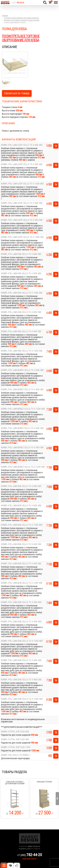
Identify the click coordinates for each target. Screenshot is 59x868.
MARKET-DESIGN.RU (34, 846)
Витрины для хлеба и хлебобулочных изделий (22, 20)
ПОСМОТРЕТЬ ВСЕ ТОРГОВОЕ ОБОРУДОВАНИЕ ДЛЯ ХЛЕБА (21, 38)
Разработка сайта (25, 849)
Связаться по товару (17, 93)
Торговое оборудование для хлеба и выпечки (21, 18)
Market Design (5, 3)
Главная (5, 16)
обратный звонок (30, 859)
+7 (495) (17, 3)
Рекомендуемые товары (17, 865)
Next (57, 799)
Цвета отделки (10, 865)
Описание (4, 865)
